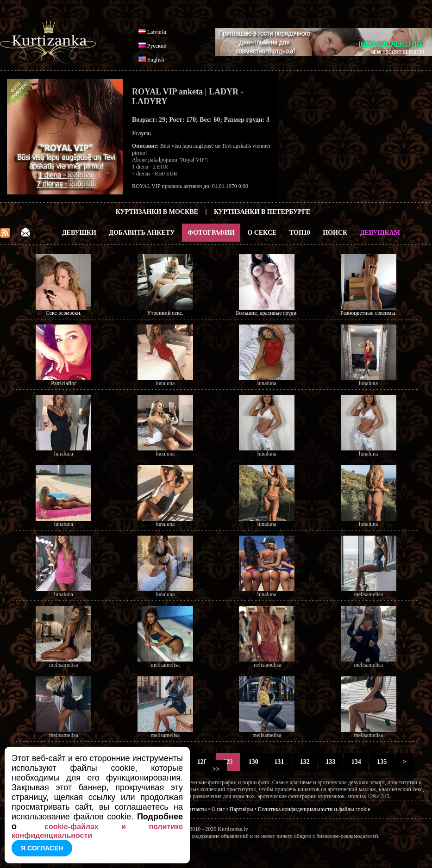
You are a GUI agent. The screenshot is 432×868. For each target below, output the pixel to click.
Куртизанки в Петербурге (262, 212)
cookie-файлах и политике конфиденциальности (97, 831)
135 (382, 762)
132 (305, 762)
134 (356, 762)
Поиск (335, 233)
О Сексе (262, 233)
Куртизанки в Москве (157, 212)
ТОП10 (300, 233)
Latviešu (157, 32)
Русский (157, 46)
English (156, 60)
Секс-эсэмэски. (64, 313)
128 (202, 762)
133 (331, 762)
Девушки (79, 233)
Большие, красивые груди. (267, 313)
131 (279, 762)
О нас (218, 809)
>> (216, 769)
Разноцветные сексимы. (368, 313)
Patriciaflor (63, 383)
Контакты (195, 809)
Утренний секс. (165, 313)
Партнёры (241, 809)
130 (253, 762)
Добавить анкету (142, 233)
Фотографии (211, 233)
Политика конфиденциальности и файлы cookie (314, 809)
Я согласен (42, 848)
